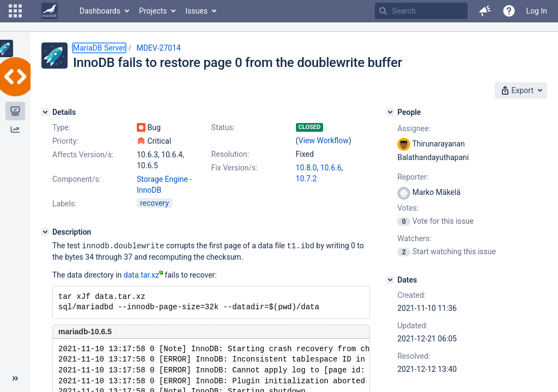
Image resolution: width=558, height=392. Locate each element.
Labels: (64, 204)
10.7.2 (307, 179)
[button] (15, 11)
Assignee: (414, 128)
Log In (537, 11)
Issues (196, 11)
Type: (61, 127)
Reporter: (413, 177)
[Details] (45, 112)
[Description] (45, 232)
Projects (153, 11)
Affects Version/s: (83, 155)
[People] (390, 112)
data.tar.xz (143, 274)
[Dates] (390, 280)
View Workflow (324, 140)
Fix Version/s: (235, 168)
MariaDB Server (99, 48)
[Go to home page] (50, 11)
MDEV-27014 (158, 48)
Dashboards (100, 11)
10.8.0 (307, 168)
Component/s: (77, 179)
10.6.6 (331, 168)
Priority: (65, 141)
